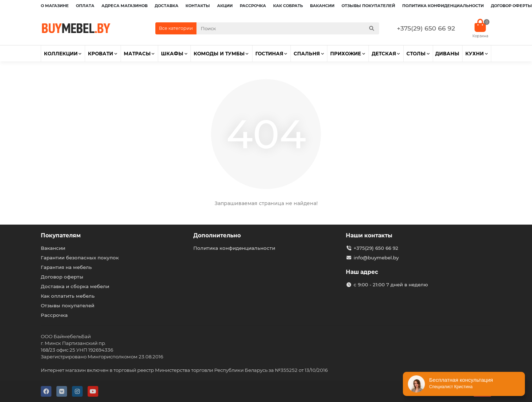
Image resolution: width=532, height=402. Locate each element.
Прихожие (346, 54)
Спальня (307, 54)
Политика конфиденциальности (443, 6)
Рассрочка (253, 6)
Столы (416, 54)
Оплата (85, 6)
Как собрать (288, 6)
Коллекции (61, 54)
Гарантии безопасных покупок (80, 258)
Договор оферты (511, 6)
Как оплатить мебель (68, 296)
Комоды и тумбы (219, 54)
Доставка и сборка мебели (75, 286)
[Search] (288, 28)
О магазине (55, 6)
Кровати (101, 54)
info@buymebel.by (376, 258)
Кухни (475, 54)
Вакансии (322, 6)
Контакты (198, 6)
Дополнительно (217, 235)
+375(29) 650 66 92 (426, 28)
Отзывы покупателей (368, 6)
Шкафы (172, 54)
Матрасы (137, 54)
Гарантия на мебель (66, 267)
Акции (225, 6)
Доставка (167, 6)
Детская (384, 54)
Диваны (447, 54)
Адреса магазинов (124, 6)
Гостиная (269, 54)
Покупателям (61, 235)
